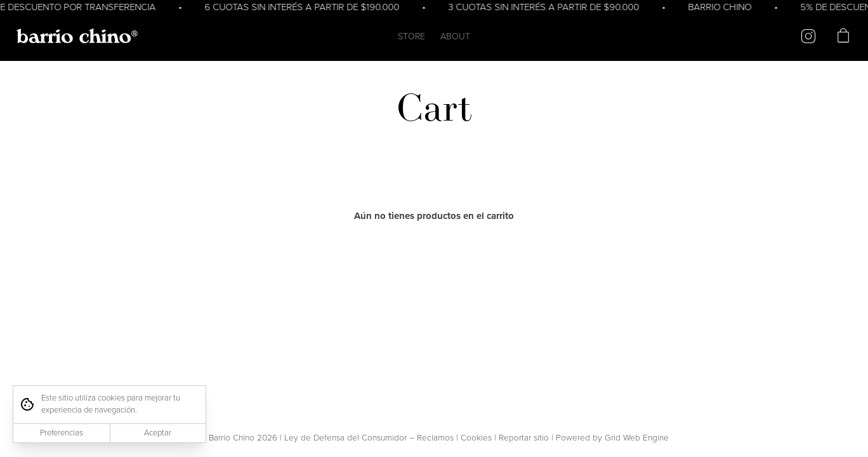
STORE (411, 36)
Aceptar (158, 433)
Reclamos (435, 438)
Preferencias (62, 433)
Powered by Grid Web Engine (612, 438)
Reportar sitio (524, 438)
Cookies (476, 438)
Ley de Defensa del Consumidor (345, 438)
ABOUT (455, 36)
